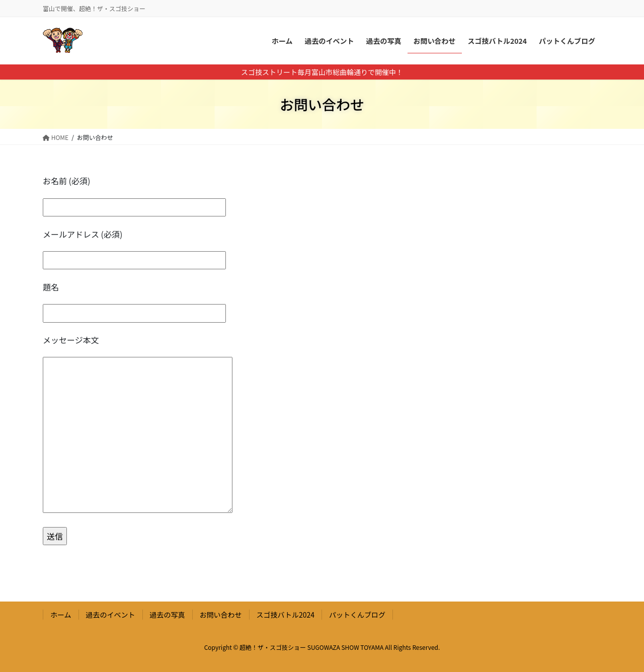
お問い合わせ (221, 615)
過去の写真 (168, 615)
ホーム (61, 615)
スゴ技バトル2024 (286, 615)
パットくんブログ (357, 615)
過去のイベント (111, 615)
